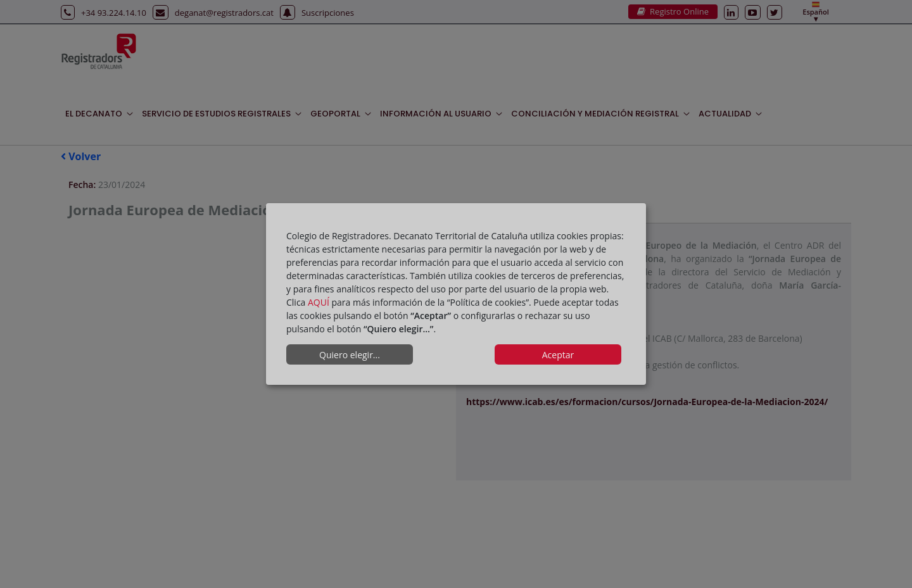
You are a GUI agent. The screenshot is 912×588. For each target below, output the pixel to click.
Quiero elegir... (350, 355)
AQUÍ (319, 302)
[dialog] (456, 294)
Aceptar (558, 355)
